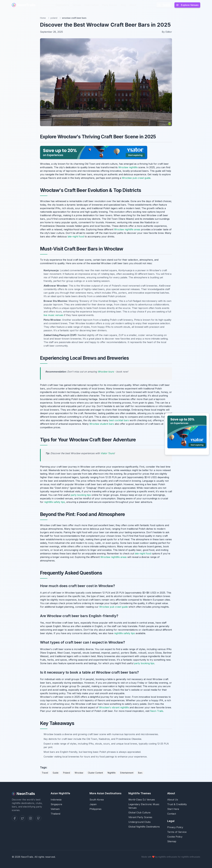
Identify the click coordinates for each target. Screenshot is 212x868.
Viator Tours (107, 453)
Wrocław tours (106, 372)
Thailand (55, 814)
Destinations (62, 5)
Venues (77, 5)
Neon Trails (157, 711)
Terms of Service (177, 832)
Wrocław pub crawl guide (136, 178)
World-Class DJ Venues (142, 800)
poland (54, 18)
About (133, 5)
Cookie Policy (175, 837)
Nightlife (112, 773)
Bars (140, 773)
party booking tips (81, 495)
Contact (172, 814)
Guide (56, 773)
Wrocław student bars (102, 424)
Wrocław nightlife (128, 167)
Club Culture (92, 5)
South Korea (97, 800)
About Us (173, 800)
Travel (45, 773)
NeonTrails (24, 5)
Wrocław (79, 773)
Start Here (173, 809)
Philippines (95, 809)
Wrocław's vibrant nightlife (114, 707)
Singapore (56, 804)
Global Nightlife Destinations (144, 827)
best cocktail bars (119, 420)
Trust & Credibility (177, 804)
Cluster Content (95, 773)
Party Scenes (110, 5)
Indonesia (56, 800)
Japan (93, 804)
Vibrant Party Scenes (140, 817)
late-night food (76, 236)
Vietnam (55, 809)
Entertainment (127, 773)
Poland (67, 773)
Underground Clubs (139, 822)
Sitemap (172, 841)
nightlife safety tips (55, 502)
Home (43, 18)
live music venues (53, 315)
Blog (123, 5)
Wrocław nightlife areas (127, 229)
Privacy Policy (175, 827)
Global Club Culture (139, 813)
